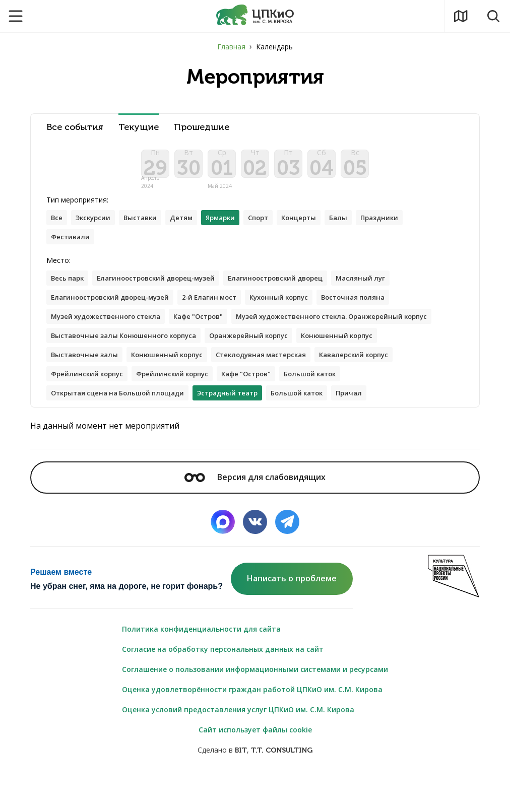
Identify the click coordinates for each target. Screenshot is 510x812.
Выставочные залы (276, 369)
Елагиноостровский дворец (294, 288)
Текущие (139, 127)
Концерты (319, 226)
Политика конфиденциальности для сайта (201, 666)
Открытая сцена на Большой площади (262, 409)
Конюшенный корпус (188, 369)
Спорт (275, 226)
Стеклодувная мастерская (100, 389)
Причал (136, 429)
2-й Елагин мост (222, 309)
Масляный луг (385, 288)
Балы (361, 226)
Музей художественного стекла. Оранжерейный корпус (154, 349)
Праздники (405, 226)
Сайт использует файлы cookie (255, 767)
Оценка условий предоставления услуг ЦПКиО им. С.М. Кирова (238, 747)
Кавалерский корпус (201, 389)
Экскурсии (97, 226)
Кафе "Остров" (210, 329)
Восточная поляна (377, 309)
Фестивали (72, 246)
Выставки (147, 226)
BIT (241, 788)
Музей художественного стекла (110, 329)
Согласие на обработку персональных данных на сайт (223, 686)
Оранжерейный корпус (93, 369)
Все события (75, 127)
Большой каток (148, 409)
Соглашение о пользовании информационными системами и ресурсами (255, 706)
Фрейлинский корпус (291, 389)
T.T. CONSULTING (282, 788)
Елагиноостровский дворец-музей (165, 288)
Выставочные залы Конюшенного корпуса (349, 349)
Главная (231, 47)
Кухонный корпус (297, 309)
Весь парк (69, 288)
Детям (191, 226)
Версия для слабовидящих (255, 514)
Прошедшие (202, 127)
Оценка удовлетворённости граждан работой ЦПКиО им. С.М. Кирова (252, 727)
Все (57, 226)
